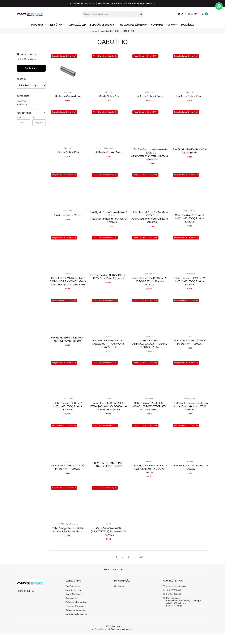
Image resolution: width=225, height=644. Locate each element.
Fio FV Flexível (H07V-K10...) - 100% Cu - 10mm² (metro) (108, 295)
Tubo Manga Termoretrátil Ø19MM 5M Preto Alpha (68, 553)
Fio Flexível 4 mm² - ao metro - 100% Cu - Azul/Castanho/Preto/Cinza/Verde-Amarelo (152, 170)
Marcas (172, 25)
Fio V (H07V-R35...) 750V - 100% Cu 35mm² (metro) (109, 486)
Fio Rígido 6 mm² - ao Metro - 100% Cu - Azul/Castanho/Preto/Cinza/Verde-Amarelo (111, 234)
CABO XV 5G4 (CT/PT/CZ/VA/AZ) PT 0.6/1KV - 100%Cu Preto (149, 363)
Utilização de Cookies (76, 620)
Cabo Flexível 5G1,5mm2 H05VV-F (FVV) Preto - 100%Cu (190, 236)
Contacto (119, 596)
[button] (112, 579)
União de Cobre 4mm (68, 98)
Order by (21, 80)
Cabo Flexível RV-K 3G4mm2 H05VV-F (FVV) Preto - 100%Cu (149, 300)
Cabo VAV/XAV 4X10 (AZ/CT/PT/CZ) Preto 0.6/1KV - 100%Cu (109, 555)
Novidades (157, 25)
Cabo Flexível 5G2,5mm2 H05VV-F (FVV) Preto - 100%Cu (190, 300)
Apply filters (31, 69)
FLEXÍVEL (24, 101)
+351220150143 (172, 600)
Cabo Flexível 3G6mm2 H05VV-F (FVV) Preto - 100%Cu (68, 427)
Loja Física (187, 25)
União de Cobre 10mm (190, 98)
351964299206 (172, 604)
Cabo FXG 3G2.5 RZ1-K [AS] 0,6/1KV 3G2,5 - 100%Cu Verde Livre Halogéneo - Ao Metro (68, 300)
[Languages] (182, 14)
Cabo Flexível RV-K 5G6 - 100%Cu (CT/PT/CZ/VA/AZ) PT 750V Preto (149, 427)
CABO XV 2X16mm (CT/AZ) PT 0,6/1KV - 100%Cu (68, 489)
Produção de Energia (103, 25)
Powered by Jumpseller (122, 639)
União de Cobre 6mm (108, 98)
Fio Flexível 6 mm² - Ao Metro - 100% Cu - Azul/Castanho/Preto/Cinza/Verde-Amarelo (152, 234)
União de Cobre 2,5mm (149, 98)
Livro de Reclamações (76, 624)
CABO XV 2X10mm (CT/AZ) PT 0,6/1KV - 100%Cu (190, 362)
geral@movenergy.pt (175, 596)
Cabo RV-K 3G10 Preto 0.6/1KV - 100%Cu (190, 489)
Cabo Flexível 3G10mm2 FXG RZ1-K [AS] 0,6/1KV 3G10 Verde (149, 491)
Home (94, 32)
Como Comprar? (74, 604)
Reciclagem (71, 608)
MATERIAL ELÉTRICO (110, 32)
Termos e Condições (76, 616)
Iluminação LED (77, 25)
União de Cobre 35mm (68, 232)
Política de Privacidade (77, 612)
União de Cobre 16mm (68, 169)
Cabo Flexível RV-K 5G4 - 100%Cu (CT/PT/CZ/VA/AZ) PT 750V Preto (109, 363)
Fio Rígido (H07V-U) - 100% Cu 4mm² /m (190, 167)
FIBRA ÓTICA (57, 25)
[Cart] (205, 14)
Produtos (39, 25)
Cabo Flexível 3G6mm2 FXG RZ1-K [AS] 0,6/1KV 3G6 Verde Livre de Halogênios (109, 427)
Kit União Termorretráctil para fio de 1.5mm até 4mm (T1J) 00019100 (190, 427)
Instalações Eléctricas (134, 25)
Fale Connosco (73, 596)
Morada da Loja (73, 600)
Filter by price (31, 114)
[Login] (194, 14)
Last (141, 567)
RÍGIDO (22, 105)
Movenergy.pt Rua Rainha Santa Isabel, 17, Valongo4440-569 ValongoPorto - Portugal (182, 612)
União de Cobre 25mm (108, 169)
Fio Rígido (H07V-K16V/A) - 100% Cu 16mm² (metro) (68, 358)
